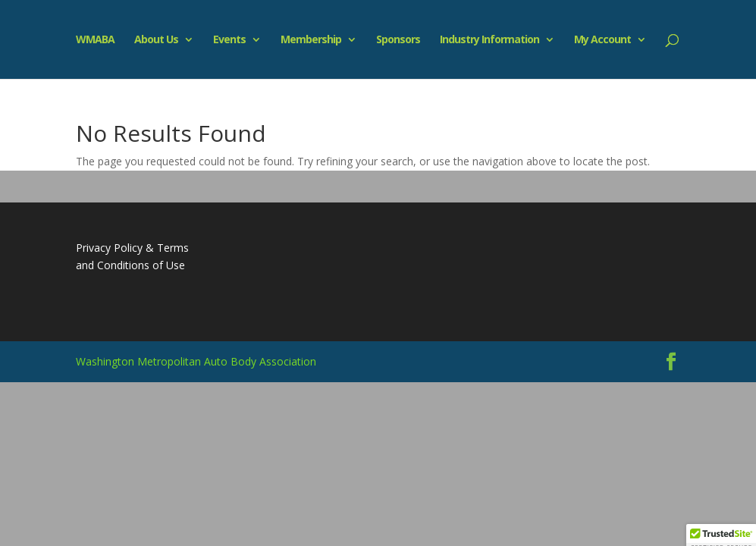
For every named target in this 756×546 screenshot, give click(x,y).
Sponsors (398, 40)
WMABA (95, 40)
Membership (311, 40)
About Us (156, 40)
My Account (602, 40)
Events (229, 40)
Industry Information (489, 40)
